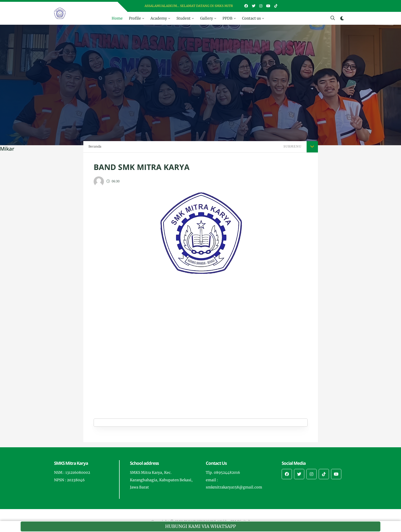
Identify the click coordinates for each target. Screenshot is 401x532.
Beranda (95, 146)
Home (117, 18)
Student (184, 18)
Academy (159, 18)
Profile (135, 18)
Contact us (251, 18)
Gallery (207, 18)
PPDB (228, 18)
